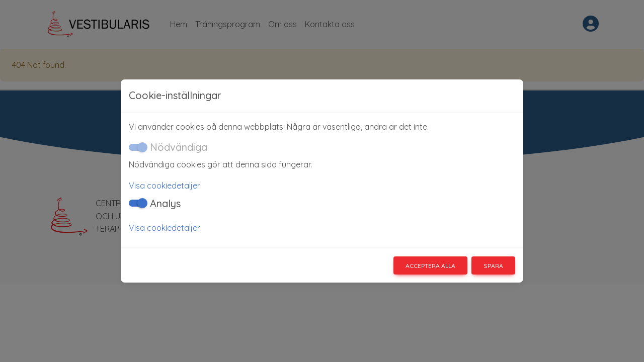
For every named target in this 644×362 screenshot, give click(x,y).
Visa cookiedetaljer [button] (165, 186)
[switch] (137, 203)
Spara (493, 266)
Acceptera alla (430, 266)
